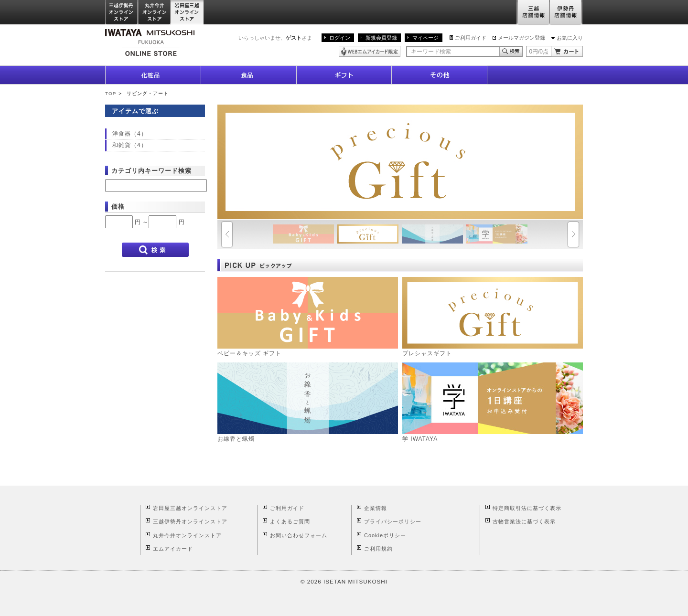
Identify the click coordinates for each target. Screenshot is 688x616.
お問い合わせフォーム (299, 535)
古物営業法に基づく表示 (524, 521)
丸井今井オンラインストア (155, 13)
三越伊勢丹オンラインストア (122, 13)
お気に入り (570, 38)
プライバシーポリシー (393, 521)
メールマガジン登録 (521, 38)
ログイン (340, 38)
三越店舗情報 (533, 13)
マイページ (425, 38)
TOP (111, 93)
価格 (118, 207)
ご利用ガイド (471, 38)
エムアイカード (173, 549)
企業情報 (376, 508)
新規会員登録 (381, 38)
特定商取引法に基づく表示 (527, 508)
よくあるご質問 (290, 521)
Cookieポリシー (385, 535)
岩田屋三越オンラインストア (188, 13)
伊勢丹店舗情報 (566, 13)
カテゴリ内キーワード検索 (151, 171)
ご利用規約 (378, 549)
